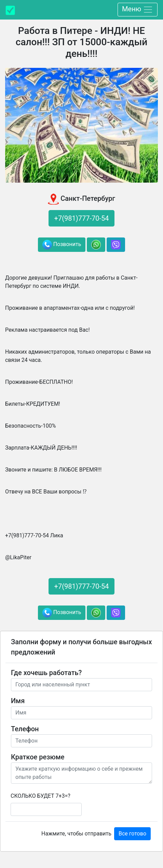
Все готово (132, 834)
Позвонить (62, 245)
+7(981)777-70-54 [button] (82, 218)
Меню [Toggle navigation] (138, 10)
